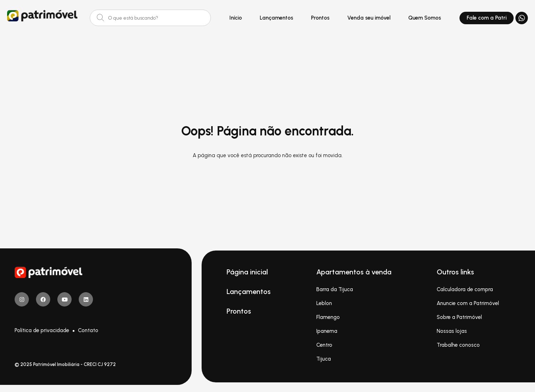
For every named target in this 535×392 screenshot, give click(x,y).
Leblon (324, 303)
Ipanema (327, 331)
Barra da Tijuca (335, 289)
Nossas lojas (452, 331)
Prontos (320, 18)
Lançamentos (276, 18)
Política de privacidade (42, 330)
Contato (88, 330)
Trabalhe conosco (458, 345)
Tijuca (324, 359)
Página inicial (247, 272)
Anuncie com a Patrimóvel (468, 303)
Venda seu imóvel (369, 18)
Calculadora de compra (465, 289)
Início (236, 18)
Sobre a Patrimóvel (459, 317)
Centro (324, 345)
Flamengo (328, 317)
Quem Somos (425, 18)
